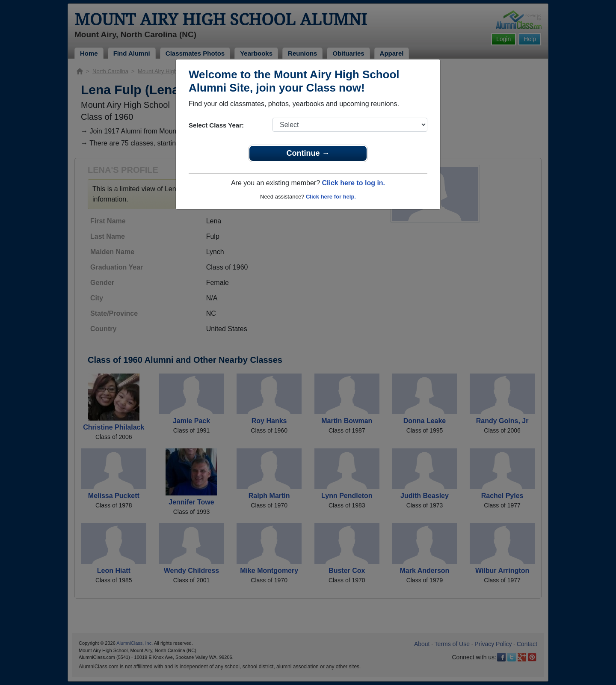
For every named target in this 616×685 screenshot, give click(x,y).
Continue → (308, 153)
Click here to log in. (353, 183)
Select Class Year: (216, 125)
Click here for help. (331, 197)
